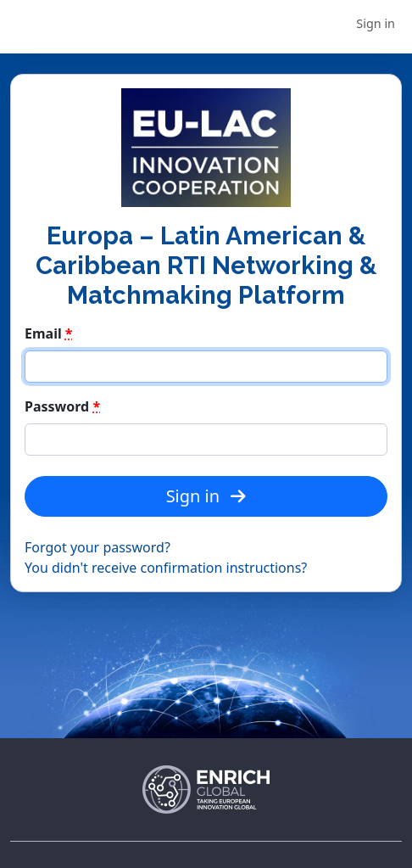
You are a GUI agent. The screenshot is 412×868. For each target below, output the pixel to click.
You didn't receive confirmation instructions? (166, 568)
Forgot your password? (97, 547)
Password (62, 406)
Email (49, 333)
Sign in (376, 23)
